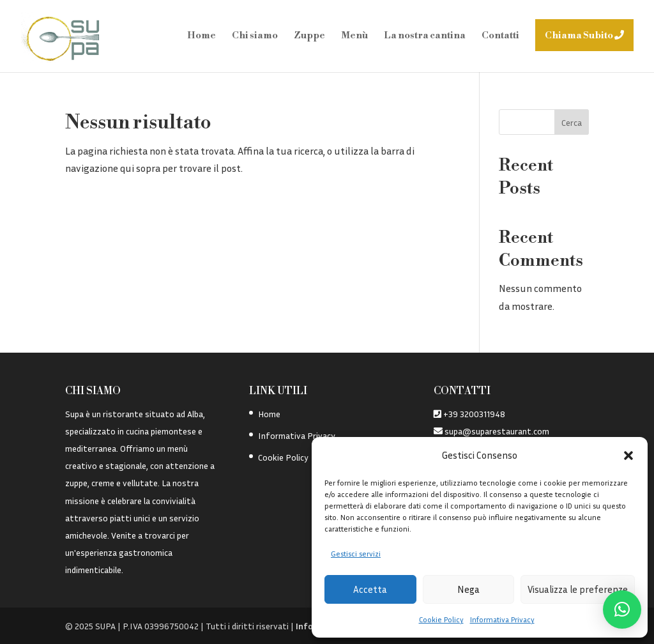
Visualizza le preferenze (578, 589)
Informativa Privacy (502, 619)
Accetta (370, 589)
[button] (628, 456)
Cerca (572, 122)
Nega (468, 589)
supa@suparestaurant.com (496, 431)
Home (269, 414)
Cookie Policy (441, 619)
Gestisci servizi (356, 554)
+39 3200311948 (474, 414)
